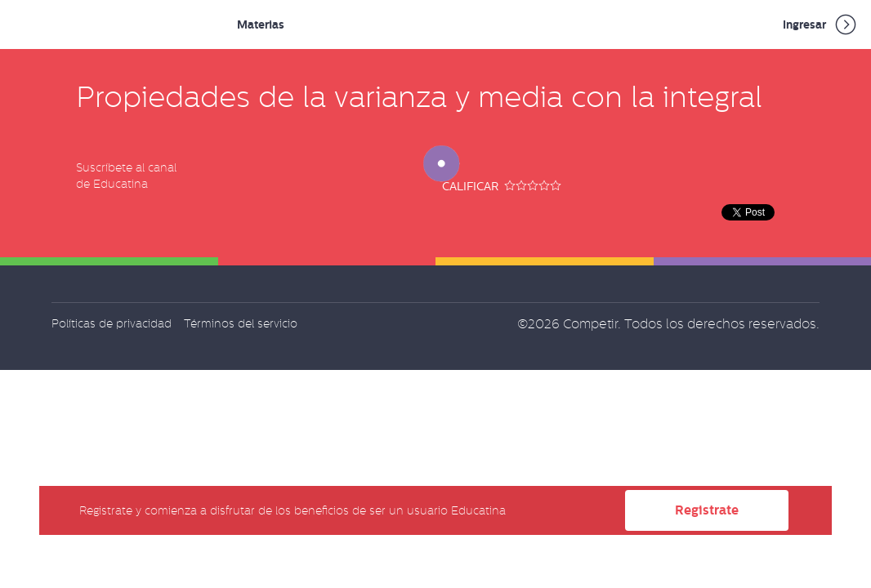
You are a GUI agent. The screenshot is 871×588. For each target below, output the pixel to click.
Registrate (707, 510)
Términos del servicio (241, 323)
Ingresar (821, 24)
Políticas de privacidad (112, 323)
